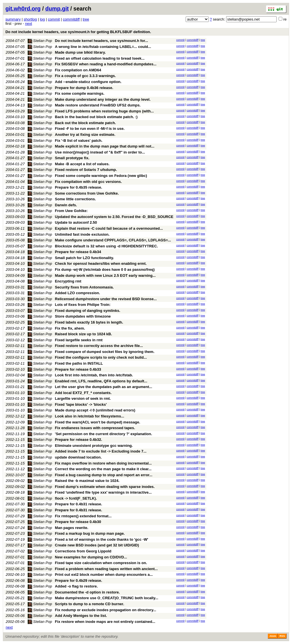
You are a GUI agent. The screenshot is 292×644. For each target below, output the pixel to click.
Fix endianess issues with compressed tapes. (95, 428)
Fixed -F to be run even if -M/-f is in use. (90, 129)
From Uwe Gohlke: (71, 211)
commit (54, 19)
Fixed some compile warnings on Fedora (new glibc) (101, 176)
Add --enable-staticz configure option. (88, 82)
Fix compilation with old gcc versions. (89, 182)
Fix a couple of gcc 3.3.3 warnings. (86, 76)
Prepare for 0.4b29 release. (79, 581)
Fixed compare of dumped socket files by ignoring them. (105, 352)
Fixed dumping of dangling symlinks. (88, 311)
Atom (273, 636)
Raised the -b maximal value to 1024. (87, 481)
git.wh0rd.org (23, 9)
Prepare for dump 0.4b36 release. (84, 88)
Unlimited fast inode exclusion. (82, 234)
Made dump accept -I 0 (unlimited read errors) (95, 410)
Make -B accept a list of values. (82, 164)
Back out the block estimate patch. (86, 123)
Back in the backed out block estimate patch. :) (96, 117)
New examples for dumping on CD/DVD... (91, 557)
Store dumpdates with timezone (83, 316)
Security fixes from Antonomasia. (84, 287)
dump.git (57, 9)
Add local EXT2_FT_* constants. (83, 393)
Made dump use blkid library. (80, 52)
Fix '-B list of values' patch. (79, 141)
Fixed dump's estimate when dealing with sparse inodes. (105, 487)
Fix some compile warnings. (80, 93)
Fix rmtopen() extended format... (83, 516)
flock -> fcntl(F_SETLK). (76, 498)
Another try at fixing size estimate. (85, 135)
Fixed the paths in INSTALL (79, 363)
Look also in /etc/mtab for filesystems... (90, 416)
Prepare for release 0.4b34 (78, 252)
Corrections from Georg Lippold (83, 551)
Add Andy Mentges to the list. (81, 616)
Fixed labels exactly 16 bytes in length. (89, 322)
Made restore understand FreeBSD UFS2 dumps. (98, 105)
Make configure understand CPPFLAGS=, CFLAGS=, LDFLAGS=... (113, 240)
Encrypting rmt (68, 281)
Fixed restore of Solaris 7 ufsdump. (86, 170)
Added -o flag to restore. (76, 586)
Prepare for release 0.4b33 (78, 369)
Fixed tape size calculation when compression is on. (101, 563)
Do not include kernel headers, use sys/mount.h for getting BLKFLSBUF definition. (78, 32)
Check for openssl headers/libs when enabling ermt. (101, 264)
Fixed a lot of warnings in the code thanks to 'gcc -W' (102, 539)
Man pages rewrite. (72, 528)
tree (86, 19)
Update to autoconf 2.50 (76, 222)
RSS (282, 636)
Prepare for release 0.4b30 (78, 522)
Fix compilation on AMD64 (78, 70)
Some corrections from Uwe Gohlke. (87, 193)
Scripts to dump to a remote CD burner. (90, 604)
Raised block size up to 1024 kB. (84, 334)
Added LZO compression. (78, 293)
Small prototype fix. (72, 158)
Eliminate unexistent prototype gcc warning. (94, 446)
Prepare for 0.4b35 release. (79, 187)
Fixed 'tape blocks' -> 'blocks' (81, 404)
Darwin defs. (66, 205)
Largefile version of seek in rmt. (83, 398)
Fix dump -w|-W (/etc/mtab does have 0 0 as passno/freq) (105, 269)
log (42, 19)
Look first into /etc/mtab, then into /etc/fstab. (94, 375)
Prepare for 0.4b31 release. (79, 504)
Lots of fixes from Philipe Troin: (83, 305)
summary (13, 19)
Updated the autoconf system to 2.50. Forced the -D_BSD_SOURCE (114, 217)
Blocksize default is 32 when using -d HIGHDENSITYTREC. (107, 246)
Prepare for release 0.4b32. (79, 440)
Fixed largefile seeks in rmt (79, 340)
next (29, 24)
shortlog (30, 19)
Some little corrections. (76, 199)
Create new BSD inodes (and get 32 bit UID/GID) (97, 545)
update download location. (78, 457)
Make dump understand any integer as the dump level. (103, 99)
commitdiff (71, 19)
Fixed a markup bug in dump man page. (90, 533)
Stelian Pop (40, 41)
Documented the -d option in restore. (88, 592)
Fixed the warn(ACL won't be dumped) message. (98, 422)
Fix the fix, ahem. (70, 328)
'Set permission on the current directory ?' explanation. (104, 434)
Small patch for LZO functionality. (85, 258)
